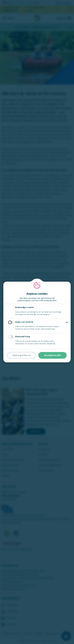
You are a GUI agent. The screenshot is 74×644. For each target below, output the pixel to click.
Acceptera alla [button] (53, 355)
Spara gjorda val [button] (22, 355)
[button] (67, 322)
